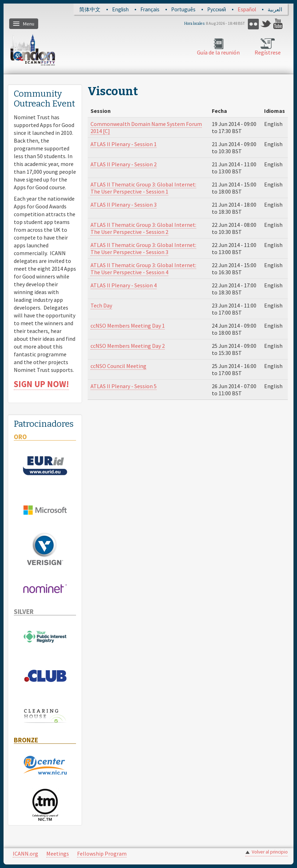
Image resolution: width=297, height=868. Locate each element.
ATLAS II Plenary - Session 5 (124, 386)
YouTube (279, 24)
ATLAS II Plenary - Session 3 (124, 205)
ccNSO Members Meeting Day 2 (128, 346)
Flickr (253, 24)
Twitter (266, 24)
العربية (275, 9)
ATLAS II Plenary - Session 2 (124, 164)
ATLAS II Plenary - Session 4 (124, 285)
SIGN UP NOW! (41, 384)
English (120, 9)
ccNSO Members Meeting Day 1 (128, 326)
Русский (217, 9)
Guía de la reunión (218, 52)
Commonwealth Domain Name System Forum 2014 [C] (146, 127)
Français (150, 9)
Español (247, 9)
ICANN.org (25, 853)
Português (183, 9)
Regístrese (268, 52)
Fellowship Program (102, 853)
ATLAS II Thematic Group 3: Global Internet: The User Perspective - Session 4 (143, 269)
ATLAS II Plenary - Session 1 (124, 144)
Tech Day (101, 305)
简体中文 (90, 9)
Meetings (58, 853)
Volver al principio (270, 852)
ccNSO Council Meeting (118, 366)
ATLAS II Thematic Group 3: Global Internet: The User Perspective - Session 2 (143, 228)
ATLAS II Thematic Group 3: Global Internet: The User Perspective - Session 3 (143, 248)
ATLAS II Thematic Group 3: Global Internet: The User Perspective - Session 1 (143, 188)
